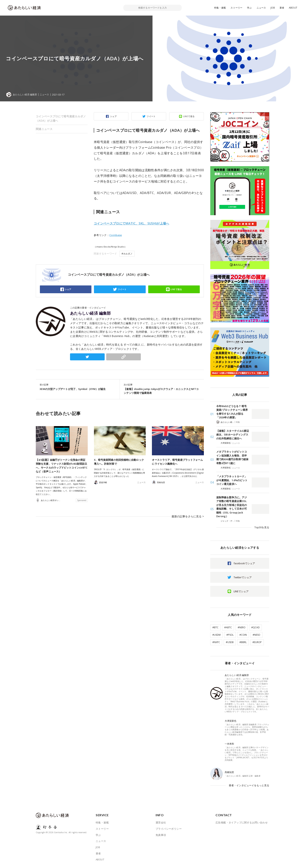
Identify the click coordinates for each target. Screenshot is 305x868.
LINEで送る (189, 116)
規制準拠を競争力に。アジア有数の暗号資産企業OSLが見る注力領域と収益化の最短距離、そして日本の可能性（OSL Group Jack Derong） (232, 507)
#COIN (243, 635)
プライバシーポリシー (169, 829)
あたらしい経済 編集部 (90, 313)
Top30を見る (262, 527)
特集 (238, 422)
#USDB (230, 642)
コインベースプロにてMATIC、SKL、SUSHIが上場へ (131, 223)
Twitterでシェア (243, 577)
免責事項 (161, 835)
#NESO (256, 635)
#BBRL (243, 642)
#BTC (215, 627)
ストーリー (236, 8)
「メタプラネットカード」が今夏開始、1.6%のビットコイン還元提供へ (232, 480)
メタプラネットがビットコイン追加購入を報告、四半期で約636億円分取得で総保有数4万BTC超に (232, 457)
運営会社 (161, 822)
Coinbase (116, 235)
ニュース (261, 8)
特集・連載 (220, 8)
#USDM (216, 635)
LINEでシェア (241, 591)
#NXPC (216, 642)
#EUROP (257, 642)
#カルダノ (127, 254)
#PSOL (230, 635)
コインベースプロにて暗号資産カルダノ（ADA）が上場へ (61, 118)
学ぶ (249, 8)
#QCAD (255, 627)
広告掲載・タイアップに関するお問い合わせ (242, 822)
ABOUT (293, 8)
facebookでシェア (244, 563)
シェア (113, 116)
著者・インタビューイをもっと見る (249, 785)
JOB (273, 8)
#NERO (242, 627)
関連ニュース (44, 129)
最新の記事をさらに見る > (189, 514)
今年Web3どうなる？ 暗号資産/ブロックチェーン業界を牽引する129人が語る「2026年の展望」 (232, 412)
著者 (282, 8)
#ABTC (228, 627)
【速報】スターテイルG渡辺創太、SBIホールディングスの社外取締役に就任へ (233, 435)
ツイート (151, 116)
